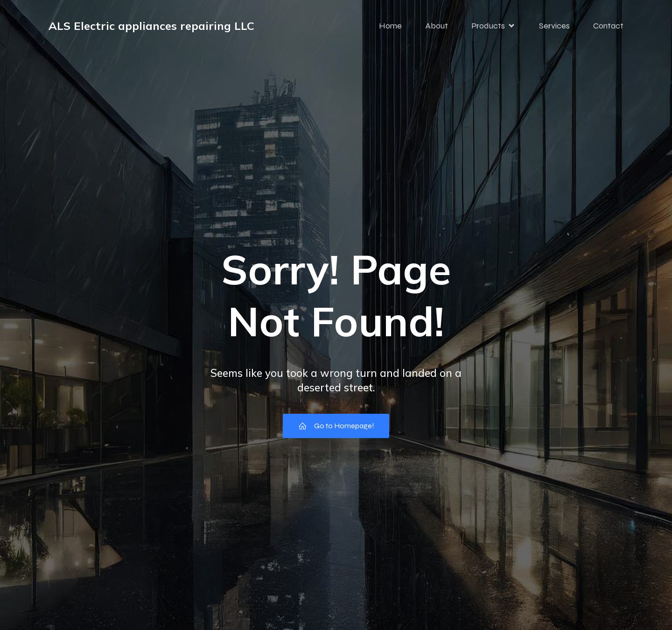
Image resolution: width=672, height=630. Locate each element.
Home (390, 26)
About (437, 26)
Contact (608, 26)
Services (554, 26)
